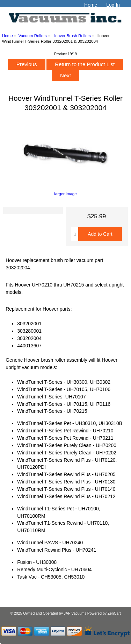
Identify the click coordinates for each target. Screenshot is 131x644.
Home (91, 5)
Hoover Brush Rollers (72, 36)
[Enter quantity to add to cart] (75, 234)
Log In (113, 5)
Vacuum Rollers (33, 36)
